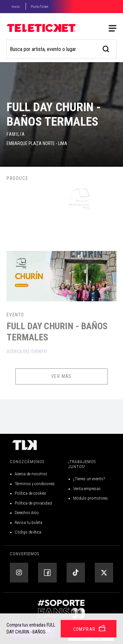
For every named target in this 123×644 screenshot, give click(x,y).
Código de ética (28, 532)
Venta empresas (87, 489)
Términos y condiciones (35, 484)
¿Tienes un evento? (89, 479)
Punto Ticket (40, 7)
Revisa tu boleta (29, 522)
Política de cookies (31, 493)
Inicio (16, 7)
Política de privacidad (33, 503)
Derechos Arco (27, 513)
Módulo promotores (91, 498)
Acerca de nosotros (31, 474)
